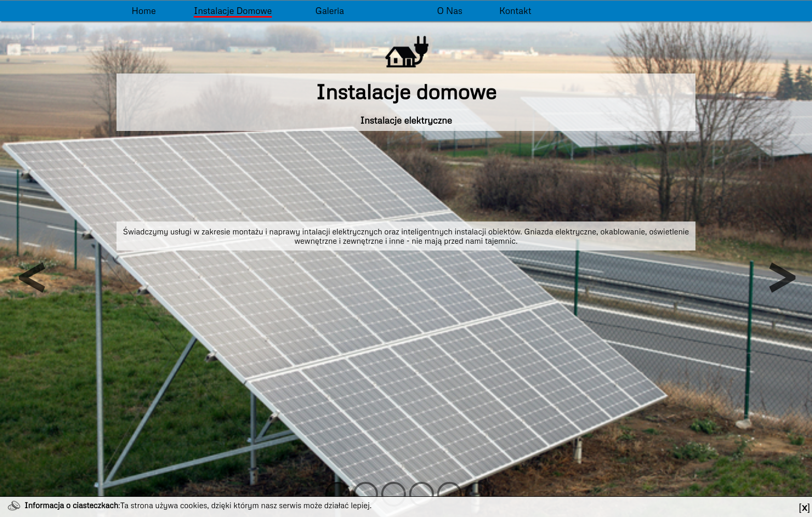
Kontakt (515, 11)
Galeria (330, 11)
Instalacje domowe (233, 11)
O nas (450, 11)
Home (144, 11)
